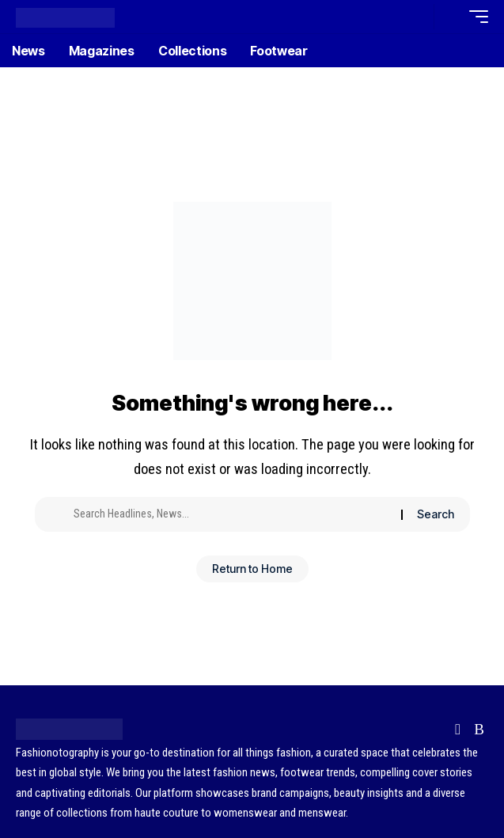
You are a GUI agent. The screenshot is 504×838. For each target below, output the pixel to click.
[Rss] (479, 730)
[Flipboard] (458, 730)
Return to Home (252, 569)
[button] (418, 17)
